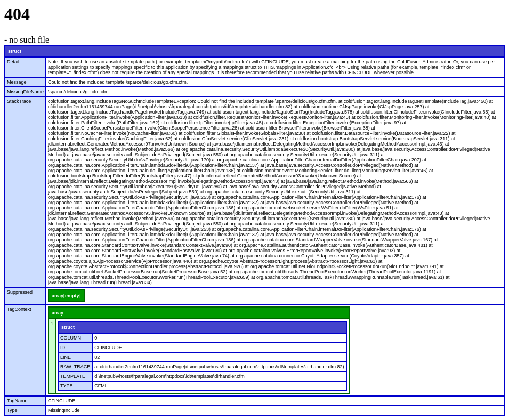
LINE (66, 357)
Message (17, 82)
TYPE (67, 386)
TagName (17, 401)
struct (15, 51)
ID (63, 348)
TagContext (19, 309)
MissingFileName (25, 92)
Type (12, 410)
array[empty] (66, 296)
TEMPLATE (73, 376)
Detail (13, 62)
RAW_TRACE (75, 367)
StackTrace (19, 101)
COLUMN (71, 338)
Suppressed (20, 292)
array (58, 313)
